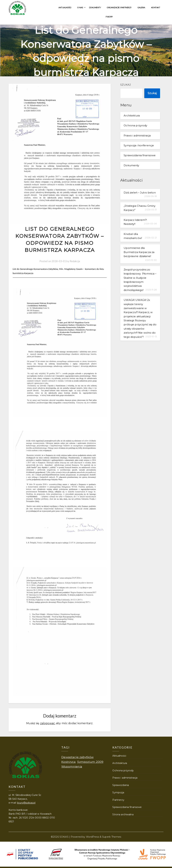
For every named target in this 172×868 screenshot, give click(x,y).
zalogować (47, 723)
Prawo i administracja (137, 135)
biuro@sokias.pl (26, 803)
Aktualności (65, 8)
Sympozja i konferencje (139, 145)
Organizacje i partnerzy (119, 8)
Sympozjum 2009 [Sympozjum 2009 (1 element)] (90, 762)
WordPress (93, 837)
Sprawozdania (121, 785)
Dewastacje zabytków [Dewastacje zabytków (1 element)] (77, 757)
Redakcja (75, 261)
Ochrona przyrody (135, 125)
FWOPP (109, 17)
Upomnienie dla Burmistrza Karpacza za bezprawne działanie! (139, 252)
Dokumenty (95, 8)
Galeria (141, 8)
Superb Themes (112, 837)
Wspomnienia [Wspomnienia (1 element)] (72, 766)
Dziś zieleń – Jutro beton (140, 193)
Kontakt (156, 8)
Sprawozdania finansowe (140, 155)
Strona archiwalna (123, 814)
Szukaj (126, 85)
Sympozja (118, 792)
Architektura (132, 116)
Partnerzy (118, 800)
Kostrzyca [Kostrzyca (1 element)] (68, 762)
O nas (80, 8)
